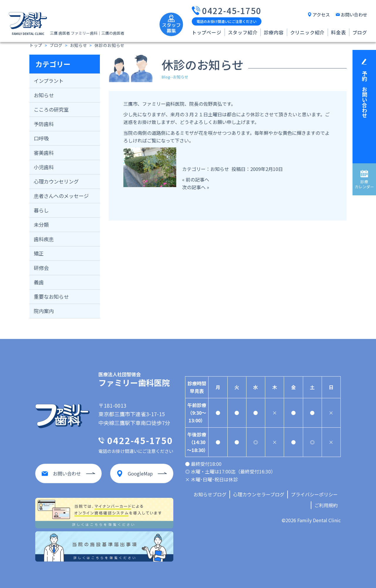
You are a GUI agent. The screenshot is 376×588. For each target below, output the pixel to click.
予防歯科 (44, 124)
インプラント (49, 81)
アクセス (321, 15)
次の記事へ (194, 187)
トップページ (207, 32)
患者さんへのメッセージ (61, 196)
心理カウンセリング (56, 181)
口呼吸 (41, 138)
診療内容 (274, 32)
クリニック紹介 (308, 32)
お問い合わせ (354, 15)
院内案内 (44, 311)
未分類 (41, 225)
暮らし (41, 210)
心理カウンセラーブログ (259, 494)
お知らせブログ (210, 494)
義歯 (39, 282)
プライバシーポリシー (314, 494)
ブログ (360, 32)
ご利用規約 (326, 505)
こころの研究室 (51, 109)
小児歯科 (44, 167)
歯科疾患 (44, 239)
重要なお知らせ (51, 296)
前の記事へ (197, 179)
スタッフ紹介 (243, 32)
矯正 (39, 253)
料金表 (338, 32)
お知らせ (44, 95)
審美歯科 (44, 153)
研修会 (41, 268)
